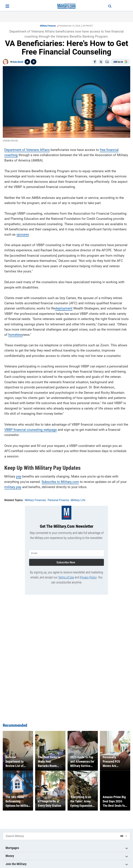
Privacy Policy (88, 576)
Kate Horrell (18, 62)
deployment (64, 308)
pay (19, 476)
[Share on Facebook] (95, 62)
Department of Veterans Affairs (27, 149)
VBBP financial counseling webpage (31, 429)
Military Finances (48, 26)
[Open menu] (7, 6)
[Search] (107, 6)
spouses (23, 234)
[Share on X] (101, 62)
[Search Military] (60, 836)
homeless (15, 334)
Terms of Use (66, 576)
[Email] (107, 62)
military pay (13, 486)
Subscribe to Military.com (60, 481)
